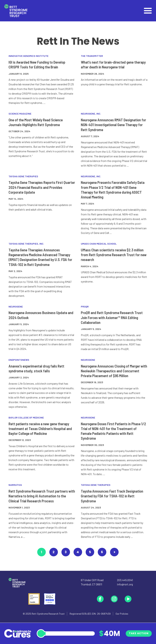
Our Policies (122, 614)
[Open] (148, 11)
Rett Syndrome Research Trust (48, 614)
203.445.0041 (125, 580)
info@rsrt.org (125, 584)
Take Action (139, 633)
